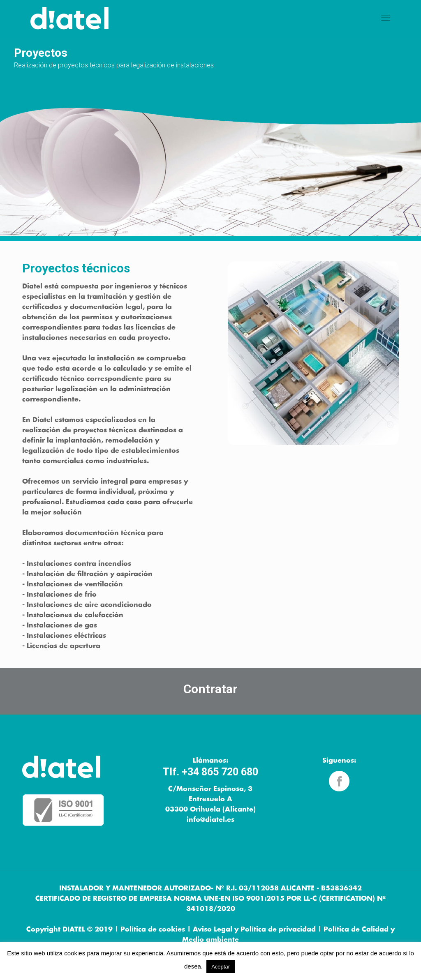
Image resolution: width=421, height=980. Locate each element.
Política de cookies (153, 930)
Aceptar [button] (221, 967)
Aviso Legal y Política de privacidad (254, 930)
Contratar (210, 689)
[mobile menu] (386, 18)
